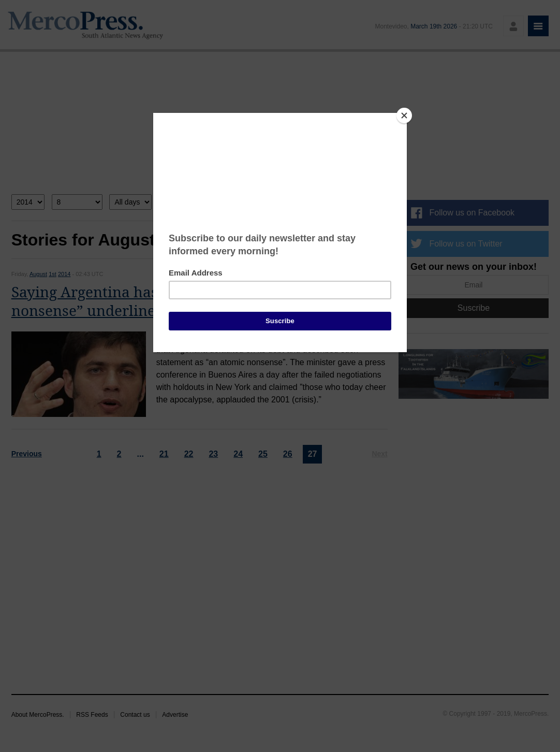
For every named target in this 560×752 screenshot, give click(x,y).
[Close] (404, 115)
